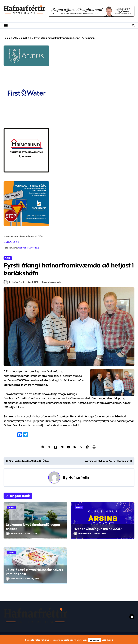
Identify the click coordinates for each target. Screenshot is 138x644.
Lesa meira (107, 640)
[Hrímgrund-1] (69, 150)
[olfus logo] (69, 56)
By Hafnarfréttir (14, 284)
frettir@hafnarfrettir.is (29, 248)
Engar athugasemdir (51, 284)
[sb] (69, 204)
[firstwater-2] (69, 97)
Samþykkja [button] (95, 640)
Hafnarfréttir (79, 479)
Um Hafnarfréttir (12, 242)
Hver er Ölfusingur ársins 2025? (97, 530)
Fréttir (8, 258)
